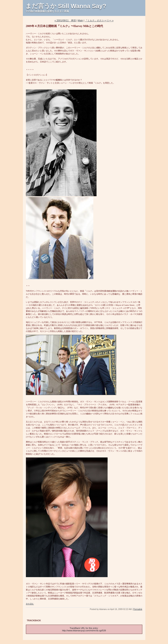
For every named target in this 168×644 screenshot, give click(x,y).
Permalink (138, 609)
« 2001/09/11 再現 (65, 21)
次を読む (30, 604)
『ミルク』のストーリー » (99, 21)
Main (80, 21)
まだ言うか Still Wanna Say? (66, 6)
